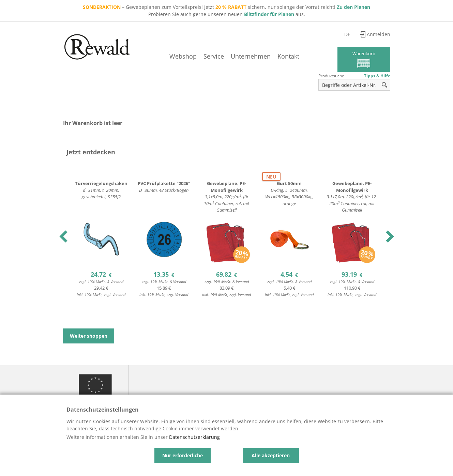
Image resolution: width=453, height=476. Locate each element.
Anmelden (379, 34)
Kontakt (288, 56)
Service (214, 56)
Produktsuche (331, 76)
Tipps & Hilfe (377, 76)
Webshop (183, 56)
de (347, 34)
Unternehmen (251, 56)
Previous (64, 236)
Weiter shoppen (89, 336)
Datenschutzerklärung (194, 437)
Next (389, 236)
